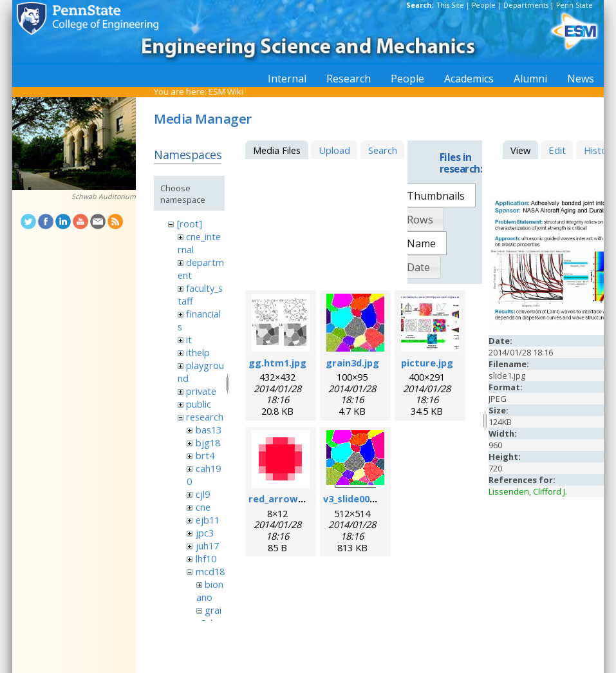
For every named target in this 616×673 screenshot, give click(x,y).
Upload (334, 150)
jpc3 (205, 533)
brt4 (205, 455)
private (201, 391)
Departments (526, 5)
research (205, 417)
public (199, 404)
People (484, 5)
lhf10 (206, 558)
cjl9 (203, 494)
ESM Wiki (226, 91)
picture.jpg (427, 363)
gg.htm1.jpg (277, 363)
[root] (190, 223)
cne (203, 507)
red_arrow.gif (281, 498)
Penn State (574, 5)
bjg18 (208, 442)
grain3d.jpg (352, 363)
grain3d (209, 616)
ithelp (198, 352)
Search (383, 150)
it (189, 339)
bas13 (209, 430)
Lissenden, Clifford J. (528, 491)
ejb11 (208, 520)
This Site (451, 5)
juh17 (207, 545)
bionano (210, 591)
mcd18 (210, 571)
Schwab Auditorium (104, 196)
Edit (557, 150)
